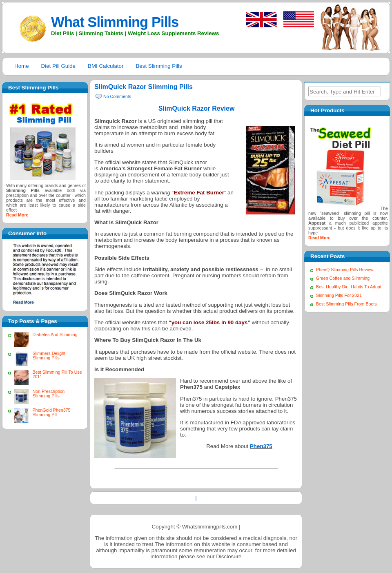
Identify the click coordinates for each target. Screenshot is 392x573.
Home (22, 66)
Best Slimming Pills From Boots (346, 304)
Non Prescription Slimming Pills (48, 394)
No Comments (117, 96)
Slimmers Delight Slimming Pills (49, 356)
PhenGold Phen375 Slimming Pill (51, 412)
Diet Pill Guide (58, 66)
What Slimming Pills (115, 22)
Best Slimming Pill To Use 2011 (57, 374)
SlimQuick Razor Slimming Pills (144, 87)
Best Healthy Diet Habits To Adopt (349, 287)
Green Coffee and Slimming (343, 278)
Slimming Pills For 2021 (339, 295)
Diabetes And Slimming (55, 334)
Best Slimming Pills (159, 66)
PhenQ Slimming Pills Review (345, 270)
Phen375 (261, 446)
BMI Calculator (106, 66)
